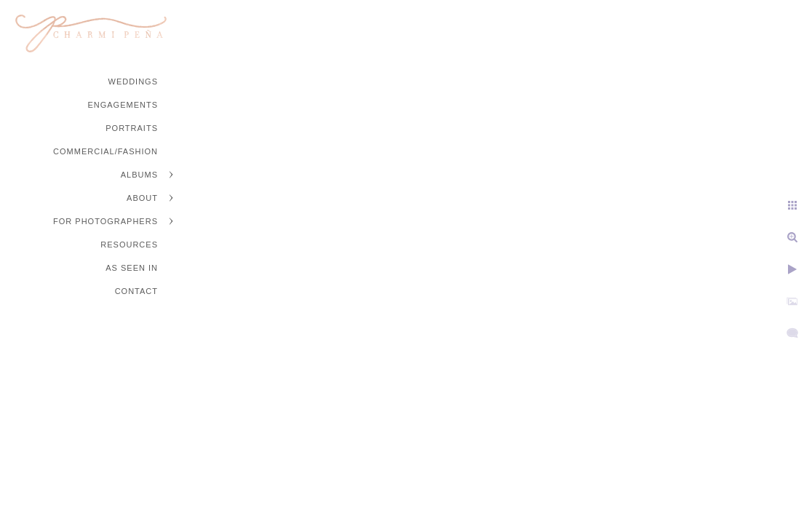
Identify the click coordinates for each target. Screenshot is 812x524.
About (142, 198)
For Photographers (106, 221)
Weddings (134, 82)
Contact (136, 291)
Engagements (123, 105)
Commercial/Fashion (106, 151)
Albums (139, 175)
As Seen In (132, 268)
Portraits (132, 128)
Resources (129, 245)
